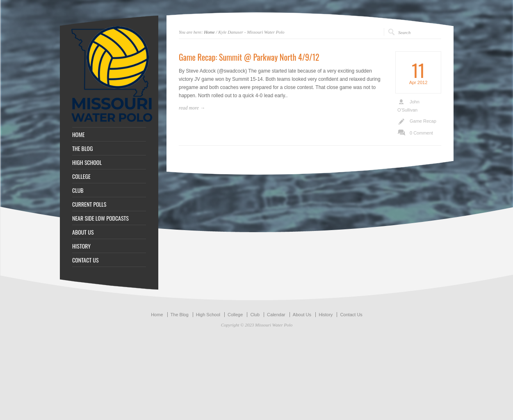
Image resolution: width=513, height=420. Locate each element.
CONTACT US (85, 260)
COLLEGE (81, 176)
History (326, 315)
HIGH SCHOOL (87, 162)
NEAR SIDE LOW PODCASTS (100, 218)
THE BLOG (82, 148)
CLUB (78, 190)
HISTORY (81, 246)
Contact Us (351, 315)
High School (208, 315)
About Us (302, 315)
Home (209, 32)
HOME (78, 135)
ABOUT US (83, 232)
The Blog (180, 315)
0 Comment (421, 133)
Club (255, 315)
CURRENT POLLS (89, 204)
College (235, 315)
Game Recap (423, 121)
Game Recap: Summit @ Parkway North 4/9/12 (249, 57)
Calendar (276, 315)
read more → (192, 108)
